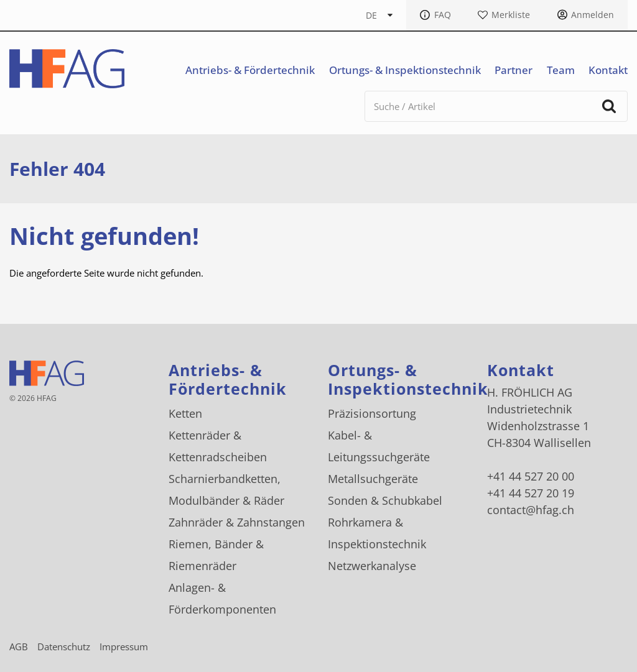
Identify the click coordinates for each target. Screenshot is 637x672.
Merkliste (511, 15)
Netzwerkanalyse (372, 566)
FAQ (443, 15)
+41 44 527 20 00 (531, 476)
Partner (514, 70)
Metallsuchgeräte (373, 479)
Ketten (185, 413)
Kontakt (608, 70)
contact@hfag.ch (531, 510)
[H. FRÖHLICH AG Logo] (67, 69)
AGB (19, 647)
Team (561, 70)
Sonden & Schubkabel (385, 500)
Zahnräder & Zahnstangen (237, 522)
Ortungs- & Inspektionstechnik (405, 70)
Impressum (124, 647)
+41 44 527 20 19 (531, 493)
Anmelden (593, 15)
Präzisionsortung (372, 413)
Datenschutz (64, 647)
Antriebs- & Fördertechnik (250, 70)
